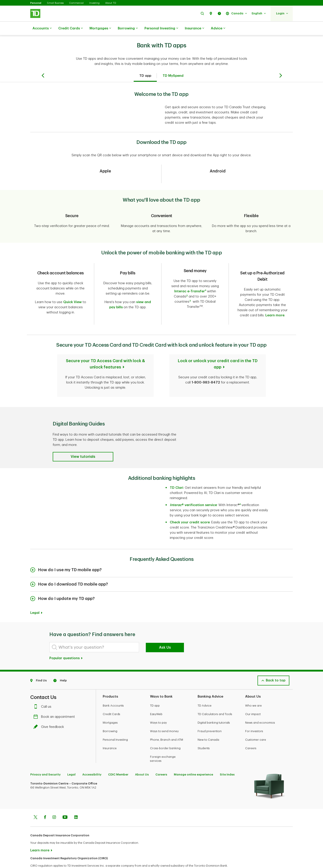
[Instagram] (54, 803)
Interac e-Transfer (190, 280)
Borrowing (128, 29)
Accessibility (92, 760)
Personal (36, 3)
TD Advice (205, 691)
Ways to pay (158, 708)
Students (204, 734)
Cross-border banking (165, 734)
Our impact (253, 699)
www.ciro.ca (40, 859)
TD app (145, 65)
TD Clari (177, 473)
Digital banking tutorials (214, 708)
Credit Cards (71, 29)
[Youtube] (65, 803)
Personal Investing (161, 29)
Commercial (76, 3)
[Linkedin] (76, 803)
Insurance (194, 29)
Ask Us (165, 633)
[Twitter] (35, 803)
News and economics (260, 708)
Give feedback (50, 712)
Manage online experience (193, 760)
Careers (251, 734)
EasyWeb (156, 699)
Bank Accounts (113, 691)
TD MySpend (173, 65)
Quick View (72, 291)
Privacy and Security (45, 760)
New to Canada (208, 725)
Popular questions (66, 644)
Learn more (275, 304)
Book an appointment (55, 702)
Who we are (253, 691)
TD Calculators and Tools (215, 699)
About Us (142, 760)
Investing (94, 3)
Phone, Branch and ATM (167, 725)
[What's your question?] (94, 633)
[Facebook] (45, 803)
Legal (35, 598)
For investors (254, 717)
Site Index (227, 760)
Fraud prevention (210, 717)
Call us (44, 692)
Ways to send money (164, 717)
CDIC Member (118, 760)
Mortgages (100, 29)
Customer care (256, 725)
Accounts (42, 29)
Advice (218, 29)
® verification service (193, 490)
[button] (202, 13)
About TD (111, 3)
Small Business (55, 3)
